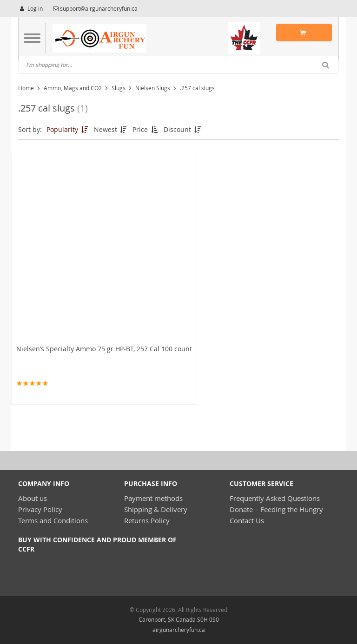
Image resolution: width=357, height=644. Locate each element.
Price (146, 129)
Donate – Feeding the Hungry (276, 509)
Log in (30, 8)
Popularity (68, 129)
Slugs (119, 88)
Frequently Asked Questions (275, 498)
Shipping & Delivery (156, 509)
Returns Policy (147, 520)
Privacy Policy (40, 509)
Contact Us (247, 520)
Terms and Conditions (53, 520)
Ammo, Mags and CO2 (73, 88)
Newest (111, 129)
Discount (183, 129)
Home (26, 88)
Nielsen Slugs (153, 88)
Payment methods (153, 498)
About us (33, 498)
